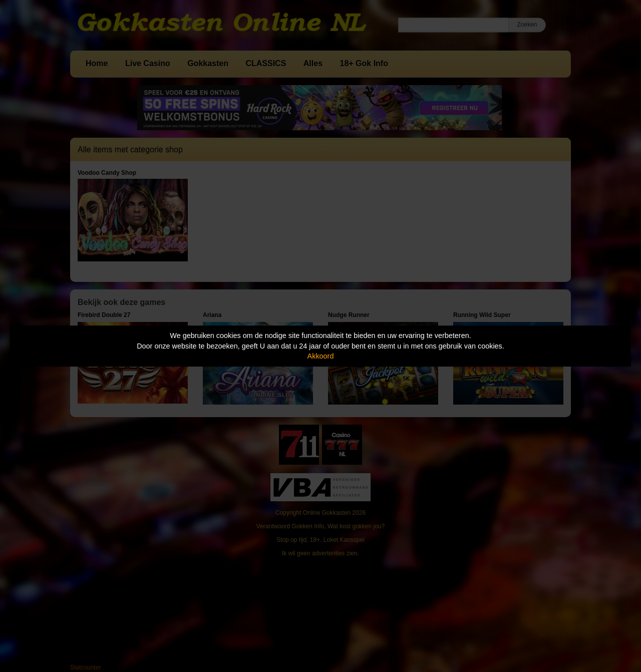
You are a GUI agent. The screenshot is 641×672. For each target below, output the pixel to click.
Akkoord (321, 356)
